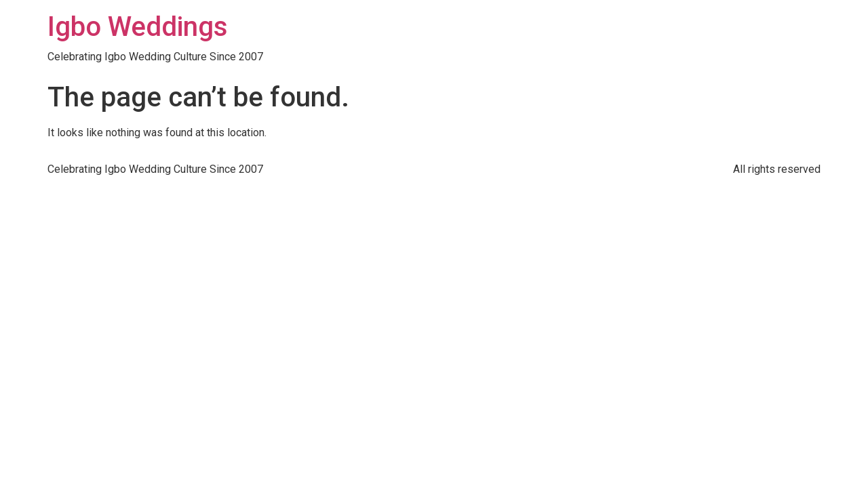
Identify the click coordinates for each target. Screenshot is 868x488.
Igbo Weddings (138, 27)
